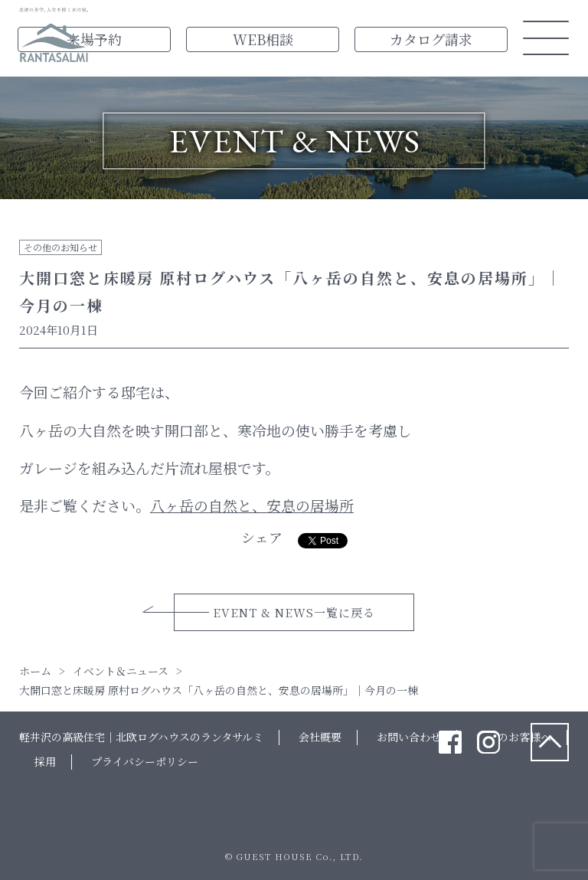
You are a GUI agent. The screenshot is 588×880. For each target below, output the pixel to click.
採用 (45, 761)
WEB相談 (263, 39)
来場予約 (94, 39)
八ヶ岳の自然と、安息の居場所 (252, 505)
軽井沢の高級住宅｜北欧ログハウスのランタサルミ (141, 737)
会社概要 (320, 737)
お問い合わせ (409, 737)
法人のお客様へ (514, 737)
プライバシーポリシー (145, 761)
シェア (262, 537)
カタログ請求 (431, 39)
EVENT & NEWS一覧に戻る (294, 612)
